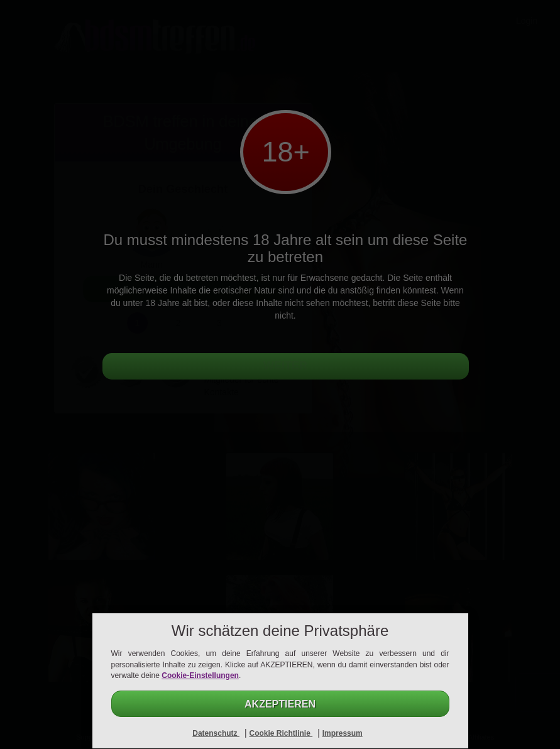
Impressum (343, 733)
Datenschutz (216, 733)
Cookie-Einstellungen (200, 675)
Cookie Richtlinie (281, 733)
